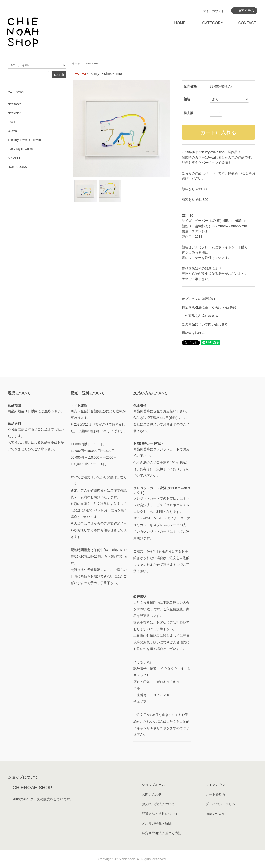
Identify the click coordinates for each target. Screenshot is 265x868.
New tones (92, 63)
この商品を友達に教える (200, 316)
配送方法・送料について (160, 814)
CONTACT (247, 23)
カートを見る (215, 794)
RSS (209, 814)
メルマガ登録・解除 (157, 823)
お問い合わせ (152, 794)
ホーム (76, 63)
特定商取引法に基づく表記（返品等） (210, 307)
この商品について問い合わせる (205, 324)
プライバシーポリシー (222, 804)
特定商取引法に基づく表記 (162, 833)
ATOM (220, 814)
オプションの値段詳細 (198, 299)
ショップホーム (153, 785)
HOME (180, 23)
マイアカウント (213, 11)
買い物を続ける (193, 333)
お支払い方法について (158, 804)
